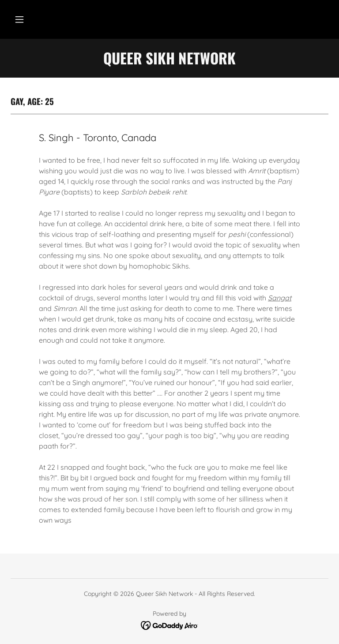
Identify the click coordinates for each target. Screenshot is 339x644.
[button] (19, 19)
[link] (170, 625)
